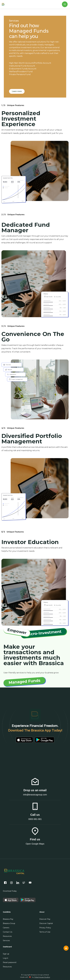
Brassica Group (9, 923)
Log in (5, 958)
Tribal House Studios (42, 977)
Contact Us (8, 932)
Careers (6, 928)
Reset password (10, 962)
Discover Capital (46, 923)
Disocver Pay (45, 919)
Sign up (6, 954)
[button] (65, 4)
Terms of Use (45, 932)
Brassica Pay (8, 919)
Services (6, 941)
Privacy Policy (45, 928)
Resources (7, 936)
